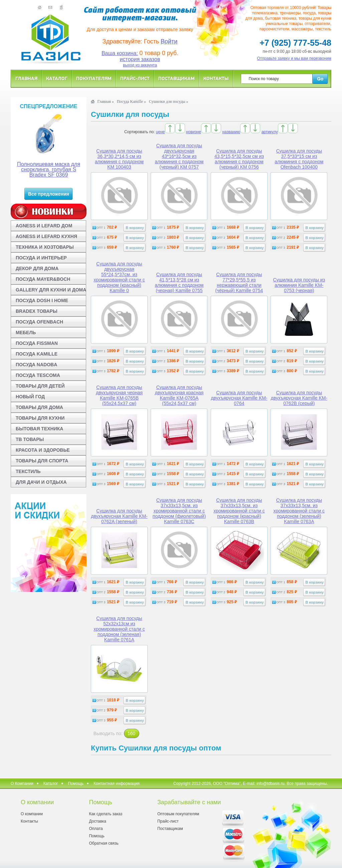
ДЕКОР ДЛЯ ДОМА (37, 268)
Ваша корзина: (120, 53)
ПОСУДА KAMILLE (37, 354)
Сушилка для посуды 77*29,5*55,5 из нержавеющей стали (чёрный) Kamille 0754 (239, 282)
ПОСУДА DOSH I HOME (42, 300)
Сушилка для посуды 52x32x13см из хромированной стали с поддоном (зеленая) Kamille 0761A (119, 629)
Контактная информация (117, 784)
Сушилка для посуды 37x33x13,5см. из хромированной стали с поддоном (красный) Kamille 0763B (239, 511)
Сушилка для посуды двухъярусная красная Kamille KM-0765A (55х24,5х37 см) (179, 395)
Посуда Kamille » (131, 101)
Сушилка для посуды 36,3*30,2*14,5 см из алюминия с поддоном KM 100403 (119, 159)
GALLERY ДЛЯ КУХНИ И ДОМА (51, 290)
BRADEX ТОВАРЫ (37, 311)
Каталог (57, 78)
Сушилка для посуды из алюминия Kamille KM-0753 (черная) (299, 285)
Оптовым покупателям (178, 814)
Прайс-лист (135, 78)
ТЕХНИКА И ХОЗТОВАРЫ (45, 247)
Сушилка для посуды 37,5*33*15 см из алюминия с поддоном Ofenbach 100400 (299, 159)
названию (231, 132)
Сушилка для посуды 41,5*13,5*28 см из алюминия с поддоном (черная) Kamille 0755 (179, 282)
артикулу (270, 132)
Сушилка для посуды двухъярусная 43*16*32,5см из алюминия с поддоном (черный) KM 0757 (179, 156)
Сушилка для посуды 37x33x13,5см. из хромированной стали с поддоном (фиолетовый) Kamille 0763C (179, 511)
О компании (32, 814)
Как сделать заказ (106, 814)
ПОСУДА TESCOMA (38, 375)
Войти (169, 41)
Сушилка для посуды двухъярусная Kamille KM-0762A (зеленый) (119, 516)
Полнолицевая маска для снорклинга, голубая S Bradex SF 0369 (49, 169)
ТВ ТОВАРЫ (30, 439)
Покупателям (94, 78)
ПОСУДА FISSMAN (37, 343)
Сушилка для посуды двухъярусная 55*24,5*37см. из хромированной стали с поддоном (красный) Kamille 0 (119, 277)
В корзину (135, 228)
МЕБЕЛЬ (26, 333)
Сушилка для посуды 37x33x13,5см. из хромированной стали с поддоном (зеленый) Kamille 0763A (299, 511)
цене (160, 132)
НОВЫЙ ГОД (30, 397)
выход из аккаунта (140, 65)
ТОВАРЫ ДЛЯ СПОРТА (42, 461)
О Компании (22, 784)
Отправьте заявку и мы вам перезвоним (294, 58)
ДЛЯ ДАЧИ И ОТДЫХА (41, 482)
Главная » (105, 101)
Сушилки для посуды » (169, 101)
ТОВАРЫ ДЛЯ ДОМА (39, 407)
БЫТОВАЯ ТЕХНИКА (39, 429)
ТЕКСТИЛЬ (28, 471)
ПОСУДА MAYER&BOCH (43, 279)
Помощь (76, 784)
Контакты (216, 78)
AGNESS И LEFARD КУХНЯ (46, 236)
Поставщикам (177, 78)
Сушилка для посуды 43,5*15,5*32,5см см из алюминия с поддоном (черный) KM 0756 (239, 159)
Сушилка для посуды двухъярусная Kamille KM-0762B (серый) (299, 398)
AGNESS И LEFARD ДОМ (44, 226)
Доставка (98, 821)
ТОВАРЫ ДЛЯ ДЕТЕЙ (40, 386)
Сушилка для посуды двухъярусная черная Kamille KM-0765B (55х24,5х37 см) (119, 395)
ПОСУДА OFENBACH (39, 322)
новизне (194, 132)
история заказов (140, 59)
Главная (26, 78)
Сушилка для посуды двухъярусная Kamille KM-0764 (239, 398)
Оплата (96, 829)
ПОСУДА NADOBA (36, 365)
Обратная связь (104, 843)
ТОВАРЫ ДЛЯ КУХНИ (40, 418)
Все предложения (49, 194)
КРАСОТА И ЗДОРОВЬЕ (43, 450)
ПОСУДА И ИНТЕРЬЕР (41, 258)
